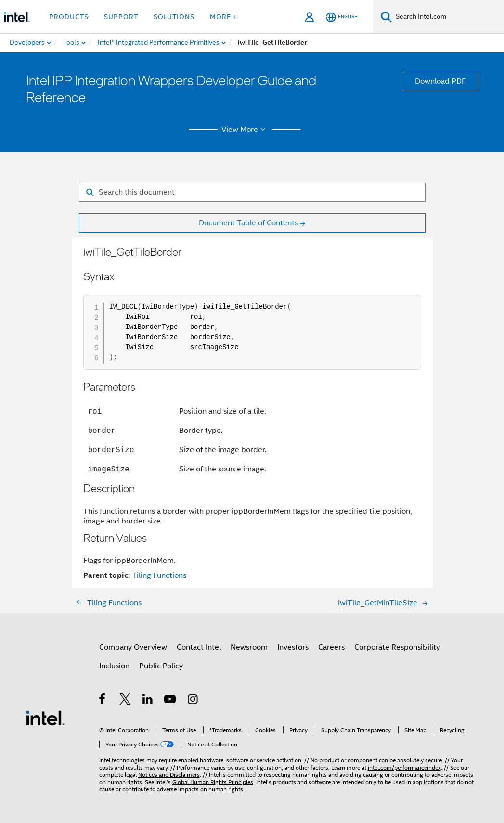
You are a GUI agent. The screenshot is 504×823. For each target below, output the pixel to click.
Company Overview (133, 647)
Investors (293, 647)
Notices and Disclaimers (169, 775)
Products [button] (69, 17)
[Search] (386, 17)
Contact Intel (199, 647)
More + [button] (224, 17)
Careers (331, 647)
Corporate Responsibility (397, 647)
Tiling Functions (159, 575)
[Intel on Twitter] (125, 701)
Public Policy (161, 666)
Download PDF (440, 81)
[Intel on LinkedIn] (148, 701)
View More (245, 130)
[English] (342, 17)
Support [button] (121, 17)
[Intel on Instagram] (193, 701)
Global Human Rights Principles (213, 782)
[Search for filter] (252, 192)
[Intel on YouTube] (171, 701)
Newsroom (249, 647)
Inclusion (114, 666)
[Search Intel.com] (448, 17)
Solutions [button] (174, 17)
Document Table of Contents (248, 223)
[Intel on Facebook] (103, 701)
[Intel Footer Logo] (45, 718)
